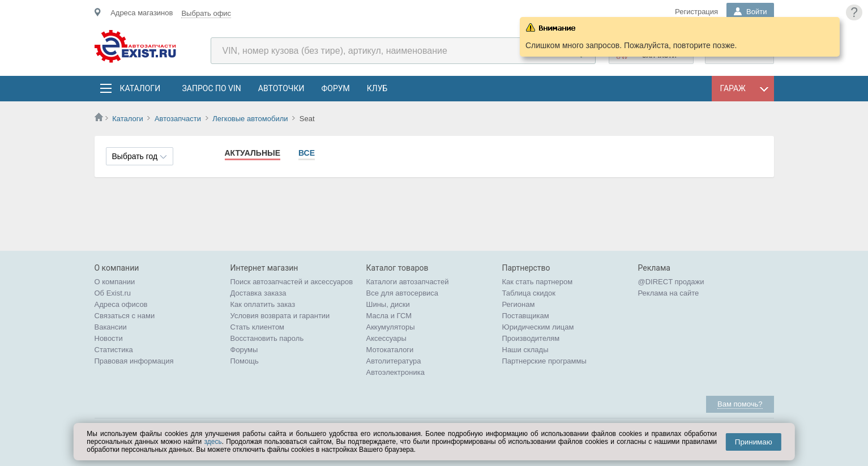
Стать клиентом (258, 327)
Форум (335, 88)
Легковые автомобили (250, 119)
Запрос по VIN (212, 88)
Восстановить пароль (267, 338)
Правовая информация (134, 361)
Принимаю (754, 442)
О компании (115, 282)
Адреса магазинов (142, 13)
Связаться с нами (125, 316)
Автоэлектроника (395, 372)
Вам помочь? (740, 404)
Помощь (245, 361)
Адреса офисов (121, 304)
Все (307, 153)
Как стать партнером (538, 282)
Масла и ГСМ (389, 316)
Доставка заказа (258, 293)
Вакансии (111, 327)
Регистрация (696, 12)
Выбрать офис (206, 13)
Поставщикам (526, 316)
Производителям (531, 338)
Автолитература (394, 361)
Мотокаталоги (390, 350)
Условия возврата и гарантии (280, 316)
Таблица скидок (529, 293)
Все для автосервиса (403, 293)
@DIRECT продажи (671, 282)
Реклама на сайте (669, 293)
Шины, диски (388, 304)
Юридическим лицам (538, 327)
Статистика (114, 350)
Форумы (244, 350)
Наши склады (525, 350)
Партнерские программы (544, 361)
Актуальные (253, 153)
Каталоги (140, 88)
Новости (109, 338)
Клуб (377, 88)
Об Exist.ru (113, 293)
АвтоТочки (281, 88)
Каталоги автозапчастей (408, 282)
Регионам (519, 304)
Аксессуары (386, 338)
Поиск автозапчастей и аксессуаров (292, 282)
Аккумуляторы (391, 327)
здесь (213, 442)
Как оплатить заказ (263, 304)
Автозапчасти (178, 119)
